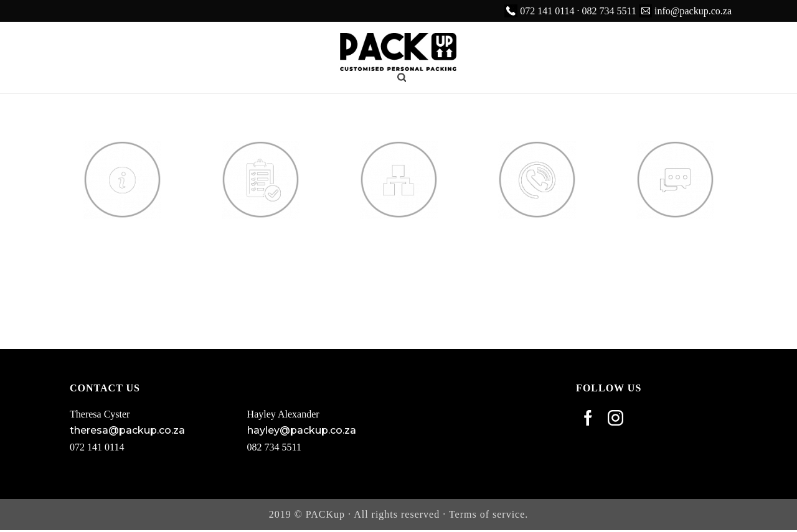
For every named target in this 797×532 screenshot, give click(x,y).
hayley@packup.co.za (302, 430)
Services (261, 233)
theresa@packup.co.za (127, 430)
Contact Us (537, 233)
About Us (122, 233)
